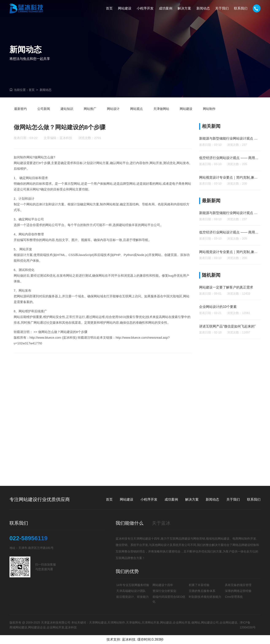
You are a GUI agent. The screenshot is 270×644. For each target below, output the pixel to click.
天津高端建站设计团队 (131, 591)
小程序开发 (149, 499)
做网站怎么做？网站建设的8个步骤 (63, 341)
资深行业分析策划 (164, 591)
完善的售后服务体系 (202, 591)
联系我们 (254, 499)
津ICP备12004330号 (248, 625)
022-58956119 (29, 538)
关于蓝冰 (161, 523)
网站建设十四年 (163, 585)
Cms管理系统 (234, 597)
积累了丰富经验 (199, 585)
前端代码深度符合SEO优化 (169, 599)
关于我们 (233, 499)
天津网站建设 (142, 539)
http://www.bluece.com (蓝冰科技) (53, 347)
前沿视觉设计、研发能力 (132, 597)
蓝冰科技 (129, 639)
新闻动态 (46, 90)
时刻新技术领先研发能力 (205, 597)
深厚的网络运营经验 (238, 591)
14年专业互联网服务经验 (133, 585)
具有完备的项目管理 (238, 585)
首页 (32, 90)
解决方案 (192, 499)
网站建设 (20, 172)
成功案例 (171, 499)
